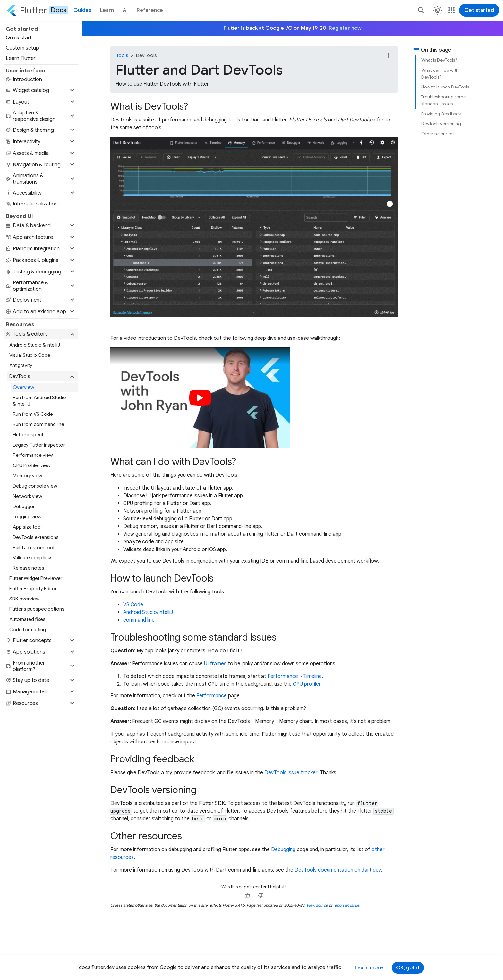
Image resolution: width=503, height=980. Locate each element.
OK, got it (408, 968)
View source (317, 905)
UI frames (215, 664)
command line (139, 620)
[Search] (421, 10)
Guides (82, 10)
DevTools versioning (441, 124)
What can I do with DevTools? (440, 74)
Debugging (283, 850)
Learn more (369, 968)
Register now (345, 28)
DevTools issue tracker (291, 773)
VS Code (133, 605)
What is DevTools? (439, 60)
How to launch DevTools (445, 87)
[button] (41, 90)
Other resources (438, 134)
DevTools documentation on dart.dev (338, 870)
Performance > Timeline (295, 676)
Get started (479, 10)
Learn (107, 10)
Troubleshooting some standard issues (443, 100)
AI (125, 10)
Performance (212, 696)
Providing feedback (441, 114)
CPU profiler (307, 684)
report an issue (346, 905)
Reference (150, 10)
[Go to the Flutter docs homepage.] (37, 10)
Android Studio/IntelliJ (148, 612)
